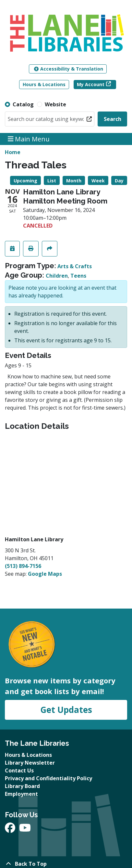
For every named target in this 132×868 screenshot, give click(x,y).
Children (57, 276)
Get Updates (66, 710)
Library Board (22, 786)
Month (74, 181)
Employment (21, 794)
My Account (91, 84)
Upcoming (25, 181)
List (52, 181)
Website (55, 104)
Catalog (23, 104)
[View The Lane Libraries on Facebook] (11, 830)
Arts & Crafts (75, 266)
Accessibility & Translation (69, 69)
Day (119, 181)
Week (98, 181)
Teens (78, 276)
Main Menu (29, 139)
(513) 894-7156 (23, 566)
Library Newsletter (30, 763)
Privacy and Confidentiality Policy (48, 778)
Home (13, 152)
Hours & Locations (44, 84)
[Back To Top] (66, 864)
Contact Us (19, 770)
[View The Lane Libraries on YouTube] (25, 830)
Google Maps (45, 574)
